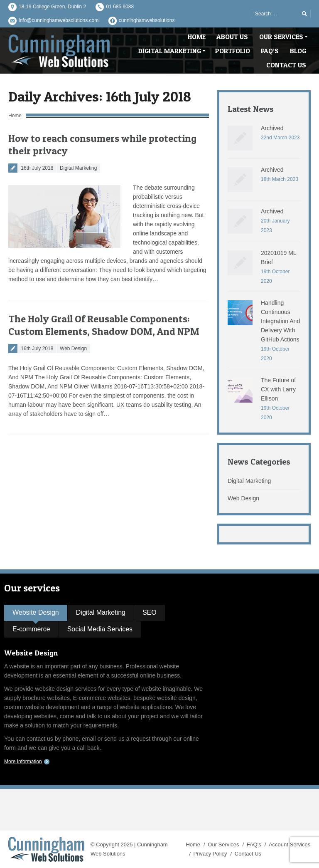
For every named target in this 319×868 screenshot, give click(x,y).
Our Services (223, 845)
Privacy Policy (210, 854)
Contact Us (248, 854)
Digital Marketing (78, 168)
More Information (23, 762)
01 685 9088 (120, 7)
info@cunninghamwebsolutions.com (59, 20)
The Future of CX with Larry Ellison (278, 389)
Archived (272, 128)
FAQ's (254, 845)
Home (15, 116)
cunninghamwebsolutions (147, 20)
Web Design (73, 349)
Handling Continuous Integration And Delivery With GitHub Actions (280, 321)
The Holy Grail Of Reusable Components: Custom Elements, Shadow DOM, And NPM (104, 325)
